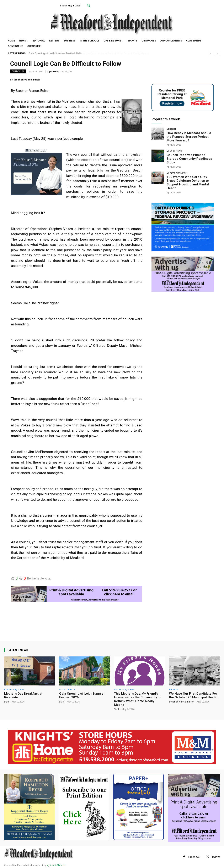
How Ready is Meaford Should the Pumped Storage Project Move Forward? (188, 136)
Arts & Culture (67, 689)
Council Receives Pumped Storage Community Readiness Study (188, 155)
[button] (89, 6)
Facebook (194, 857)
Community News (177, 166)
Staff (7, 702)
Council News (174, 149)
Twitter (216, 857)
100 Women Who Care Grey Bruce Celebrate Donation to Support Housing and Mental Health (187, 174)
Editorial (18, 71)
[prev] (211, 53)
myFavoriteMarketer (56, 865)
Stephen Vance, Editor (27, 80)
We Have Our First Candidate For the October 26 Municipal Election (194, 695)
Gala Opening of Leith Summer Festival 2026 (55, 53)
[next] (217, 53)
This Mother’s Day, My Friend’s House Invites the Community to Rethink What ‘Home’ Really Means (137, 699)
